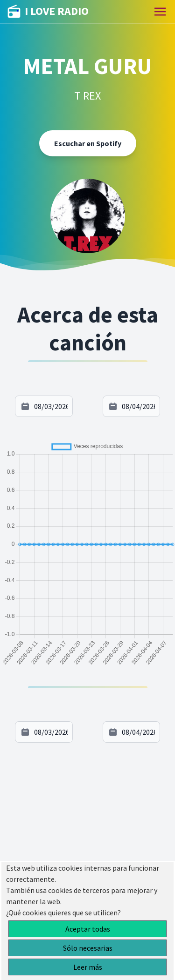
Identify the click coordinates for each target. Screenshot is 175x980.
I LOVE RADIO (48, 12)
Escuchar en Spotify (88, 143)
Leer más (88, 967)
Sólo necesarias (88, 948)
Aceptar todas (88, 929)
